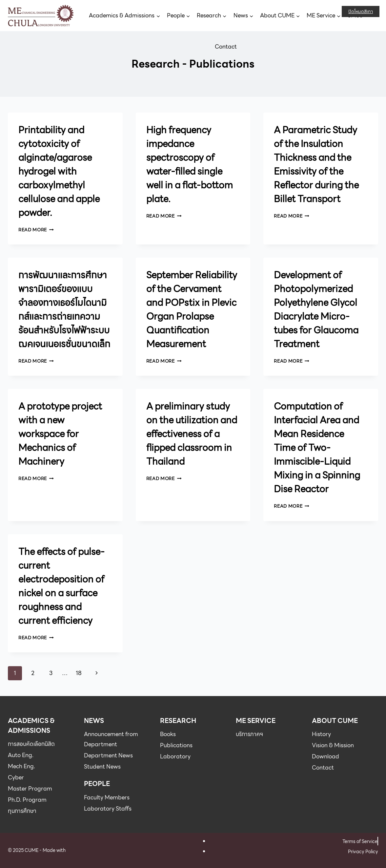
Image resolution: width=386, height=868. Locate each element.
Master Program (30, 789)
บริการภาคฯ (249, 734)
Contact (226, 47)
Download (325, 756)
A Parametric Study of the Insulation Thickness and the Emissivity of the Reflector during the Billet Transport (316, 164)
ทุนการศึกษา (22, 811)
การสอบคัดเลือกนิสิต (31, 744)
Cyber (16, 777)
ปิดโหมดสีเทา (361, 11)
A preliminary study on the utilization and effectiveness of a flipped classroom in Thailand (192, 434)
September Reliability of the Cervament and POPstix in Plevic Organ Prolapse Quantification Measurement (192, 309)
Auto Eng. (21, 755)
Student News (102, 767)
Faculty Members (107, 797)
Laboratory (175, 756)
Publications (176, 745)
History (321, 734)
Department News (108, 755)
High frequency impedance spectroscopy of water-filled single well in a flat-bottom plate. (190, 164)
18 (79, 673)
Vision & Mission (333, 745)
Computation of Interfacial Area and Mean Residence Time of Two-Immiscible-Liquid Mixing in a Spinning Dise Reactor (317, 448)
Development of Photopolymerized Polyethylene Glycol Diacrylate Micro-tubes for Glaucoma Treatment (316, 309)
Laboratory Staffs (108, 809)
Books (168, 734)
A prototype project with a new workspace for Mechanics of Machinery (60, 434)
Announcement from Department (111, 739)
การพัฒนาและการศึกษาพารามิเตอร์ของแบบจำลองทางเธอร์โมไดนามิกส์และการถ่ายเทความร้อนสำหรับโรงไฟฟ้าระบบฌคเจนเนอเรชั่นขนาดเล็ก (64, 309)
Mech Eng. (21, 766)
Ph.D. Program (27, 800)
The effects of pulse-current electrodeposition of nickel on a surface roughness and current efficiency (61, 586)
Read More (36, 230)
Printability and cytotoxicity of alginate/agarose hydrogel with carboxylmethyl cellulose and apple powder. (59, 171)
